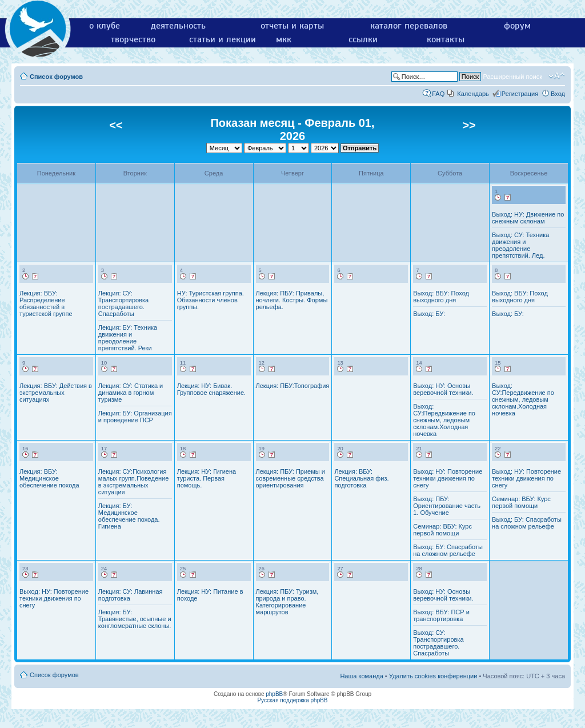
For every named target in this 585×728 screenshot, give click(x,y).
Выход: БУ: (429, 314)
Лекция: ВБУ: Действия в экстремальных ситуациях (56, 393)
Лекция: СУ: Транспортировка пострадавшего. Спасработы (123, 303)
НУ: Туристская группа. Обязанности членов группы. (211, 300)
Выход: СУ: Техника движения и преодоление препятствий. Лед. (520, 245)
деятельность (178, 26)
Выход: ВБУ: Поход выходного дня (441, 297)
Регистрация (520, 94)
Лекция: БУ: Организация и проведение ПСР (135, 417)
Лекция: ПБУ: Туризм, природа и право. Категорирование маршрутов (287, 602)
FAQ (438, 94)
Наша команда (361, 676)
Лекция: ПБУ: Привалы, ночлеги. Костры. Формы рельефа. (292, 300)
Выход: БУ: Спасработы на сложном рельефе (448, 550)
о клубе (105, 26)
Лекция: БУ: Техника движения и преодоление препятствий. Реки (128, 338)
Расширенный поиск (512, 77)
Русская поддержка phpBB (292, 700)
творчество (133, 39)
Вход (558, 94)
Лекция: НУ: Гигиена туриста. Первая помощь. (207, 478)
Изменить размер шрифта (557, 76)
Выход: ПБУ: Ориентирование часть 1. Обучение (447, 506)
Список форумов (56, 77)
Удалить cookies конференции (433, 676)
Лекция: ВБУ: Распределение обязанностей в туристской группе (46, 303)
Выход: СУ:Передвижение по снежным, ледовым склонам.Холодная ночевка (444, 420)
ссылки (363, 39)
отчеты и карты (292, 26)
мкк (284, 39)
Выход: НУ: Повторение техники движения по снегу (448, 478)
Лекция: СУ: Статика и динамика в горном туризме (131, 393)
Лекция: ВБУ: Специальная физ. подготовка (361, 478)
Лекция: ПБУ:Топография (293, 386)
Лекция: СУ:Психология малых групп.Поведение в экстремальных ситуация (134, 482)
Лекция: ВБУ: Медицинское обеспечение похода (49, 478)
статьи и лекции (223, 39)
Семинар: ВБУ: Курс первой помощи (442, 530)
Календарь (473, 94)
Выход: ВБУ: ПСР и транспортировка (441, 615)
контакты (446, 39)
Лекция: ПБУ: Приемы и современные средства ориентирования (291, 478)
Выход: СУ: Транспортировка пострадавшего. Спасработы (438, 643)
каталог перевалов (409, 26)
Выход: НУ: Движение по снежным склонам (528, 218)
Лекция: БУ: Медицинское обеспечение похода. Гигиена (129, 516)
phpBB (274, 694)
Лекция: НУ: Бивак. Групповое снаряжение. (211, 389)
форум (517, 26)
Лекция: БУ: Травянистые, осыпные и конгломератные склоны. (135, 619)
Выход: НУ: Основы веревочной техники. (443, 389)
